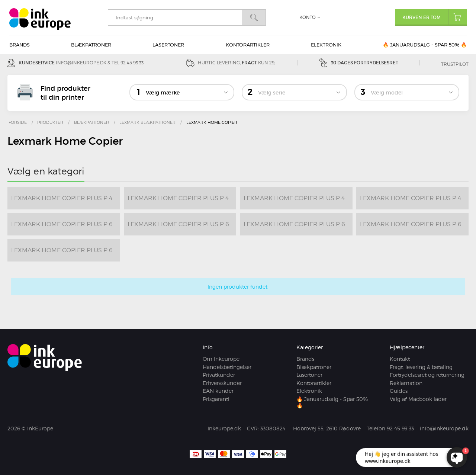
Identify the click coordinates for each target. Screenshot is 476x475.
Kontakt (400, 359)
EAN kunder (218, 391)
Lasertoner (168, 45)
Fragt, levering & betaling (421, 367)
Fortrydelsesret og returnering (427, 375)
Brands (20, 45)
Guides (399, 391)
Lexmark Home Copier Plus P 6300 (414, 224)
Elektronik (326, 45)
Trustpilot (455, 64)
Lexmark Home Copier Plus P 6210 (182, 224)
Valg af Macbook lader (418, 399)
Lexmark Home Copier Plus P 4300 (66, 198)
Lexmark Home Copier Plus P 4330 (298, 198)
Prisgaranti (216, 399)
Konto (308, 17)
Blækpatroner (91, 45)
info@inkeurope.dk (81, 63)
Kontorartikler (248, 45)
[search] (175, 17)
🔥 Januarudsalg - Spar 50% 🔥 (425, 45)
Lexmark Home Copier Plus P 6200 (66, 224)
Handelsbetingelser (227, 367)
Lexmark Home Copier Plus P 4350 (414, 198)
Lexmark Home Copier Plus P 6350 (66, 250)
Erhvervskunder (222, 383)
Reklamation (406, 383)
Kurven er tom (435, 17)
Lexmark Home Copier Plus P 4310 (182, 198)
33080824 (273, 428)
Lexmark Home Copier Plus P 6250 (298, 224)
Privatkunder (219, 375)
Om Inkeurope (221, 359)
